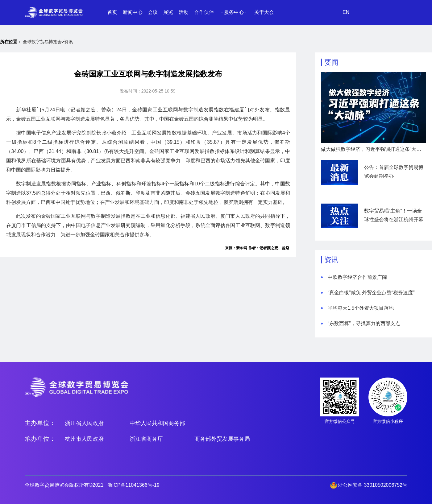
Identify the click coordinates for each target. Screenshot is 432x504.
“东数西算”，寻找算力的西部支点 (364, 323)
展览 (168, 12)
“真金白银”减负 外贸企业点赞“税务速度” (371, 293)
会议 (153, 12)
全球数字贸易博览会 (42, 42)
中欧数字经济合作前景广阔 (357, 277)
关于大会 (264, 12)
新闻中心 (133, 12)
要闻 (331, 62)
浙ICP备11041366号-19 (133, 485)
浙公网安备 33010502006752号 (373, 485)
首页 (112, 12)
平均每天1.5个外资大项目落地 (361, 308)
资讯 (69, 42)
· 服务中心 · (234, 12)
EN (346, 12)
